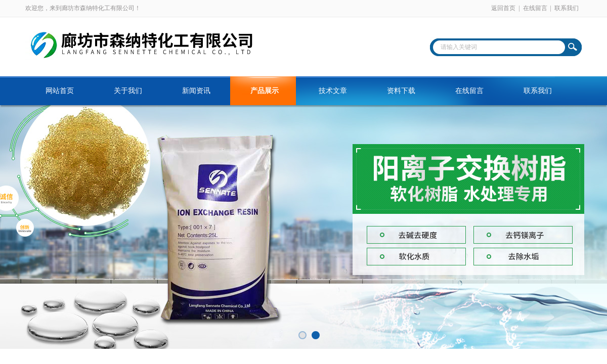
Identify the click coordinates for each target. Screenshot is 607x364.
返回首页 (503, 8)
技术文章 (333, 91)
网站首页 (60, 91)
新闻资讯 (196, 91)
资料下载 (401, 91)
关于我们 (128, 91)
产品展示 (265, 91)
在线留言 (535, 8)
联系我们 (567, 8)
